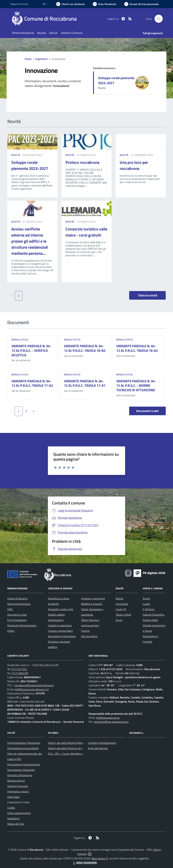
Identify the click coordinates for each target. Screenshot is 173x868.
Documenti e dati (148, 411)
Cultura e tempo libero (60, 631)
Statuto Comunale (18, 786)
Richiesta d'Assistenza (20, 775)
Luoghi (146, 604)
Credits (11, 808)
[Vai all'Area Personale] (141, 4)
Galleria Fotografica (154, 615)
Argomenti (41, 59)
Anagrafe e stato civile (61, 609)
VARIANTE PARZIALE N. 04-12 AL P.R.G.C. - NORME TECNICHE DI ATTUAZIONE (136, 385)
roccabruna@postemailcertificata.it (34, 685)
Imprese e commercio (93, 598)
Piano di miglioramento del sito (25, 754)
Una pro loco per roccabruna (134, 165)
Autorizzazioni (56, 620)
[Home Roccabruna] (46, 19)
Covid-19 (121, 609)
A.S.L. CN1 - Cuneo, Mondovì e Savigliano (71, 754)
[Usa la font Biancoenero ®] (70, 4)
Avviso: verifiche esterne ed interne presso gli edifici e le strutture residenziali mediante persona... (30, 241)
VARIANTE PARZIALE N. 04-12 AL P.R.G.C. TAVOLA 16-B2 (85, 348)
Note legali (13, 797)
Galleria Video (150, 620)
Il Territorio (149, 609)
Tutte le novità (148, 295)
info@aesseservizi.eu (108, 718)
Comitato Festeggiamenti (102, 743)
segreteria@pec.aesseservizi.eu (111, 722)
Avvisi (119, 620)
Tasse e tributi (123, 615)
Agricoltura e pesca (59, 598)
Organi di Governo (17, 598)
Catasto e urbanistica (60, 625)
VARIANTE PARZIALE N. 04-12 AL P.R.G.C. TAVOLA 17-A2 (32, 383)
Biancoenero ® (100, 858)
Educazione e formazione (62, 636)
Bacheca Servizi (16, 781)
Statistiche (13, 818)
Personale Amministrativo (22, 625)
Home (28, 59)
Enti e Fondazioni (17, 620)
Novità (16, 155)
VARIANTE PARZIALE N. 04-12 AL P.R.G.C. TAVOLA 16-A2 (137, 348)
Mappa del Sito (16, 824)
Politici (11, 631)
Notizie (120, 598)
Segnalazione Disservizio (21, 770)
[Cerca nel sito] (159, 19)
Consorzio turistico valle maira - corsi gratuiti (86, 232)
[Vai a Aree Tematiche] (104, 4)
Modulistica (20, 340)
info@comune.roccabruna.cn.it (32, 689)
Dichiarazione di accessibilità (23, 748)
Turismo (85, 631)
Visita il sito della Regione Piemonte (68, 743)
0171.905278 (20, 673)
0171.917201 (19, 669)
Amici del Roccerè (98, 748)
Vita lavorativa (89, 636)
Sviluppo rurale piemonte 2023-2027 (116, 80)
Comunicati (122, 604)
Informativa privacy (18, 791)
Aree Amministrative (19, 604)
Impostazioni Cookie (18, 802)
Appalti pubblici (56, 615)
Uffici (10, 609)
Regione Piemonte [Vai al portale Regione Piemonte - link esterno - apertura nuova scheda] (19, 4)
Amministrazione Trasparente (24, 743)
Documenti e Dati (17, 615)
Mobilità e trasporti (92, 604)
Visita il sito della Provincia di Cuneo (68, 748)
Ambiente (53, 604)
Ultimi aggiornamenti (19, 813)
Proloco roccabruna (82, 162)
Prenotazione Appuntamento (24, 764)
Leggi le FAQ (14, 759)
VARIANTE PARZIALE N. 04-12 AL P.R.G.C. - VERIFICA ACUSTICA (31, 350)
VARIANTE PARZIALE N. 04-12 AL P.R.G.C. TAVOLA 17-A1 (85, 383)
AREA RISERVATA (84, 863)
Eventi (146, 598)
